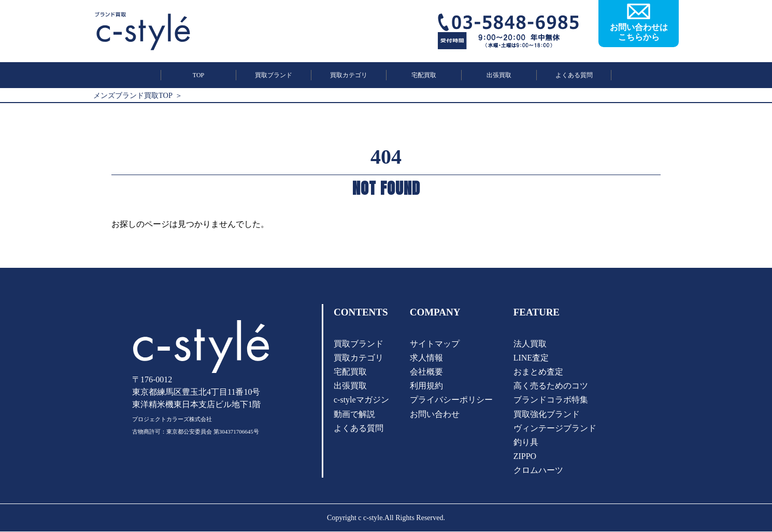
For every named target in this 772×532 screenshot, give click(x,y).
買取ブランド (274, 75)
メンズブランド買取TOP (133, 95)
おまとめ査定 (538, 372)
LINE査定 (531, 358)
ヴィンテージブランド (555, 428)
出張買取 (499, 75)
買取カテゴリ (349, 75)
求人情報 (426, 358)
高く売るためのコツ (551, 386)
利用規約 (426, 386)
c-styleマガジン (361, 400)
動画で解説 (354, 414)
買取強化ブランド (547, 414)
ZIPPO (525, 456)
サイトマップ (435, 344)
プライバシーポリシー (451, 400)
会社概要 (426, 372)
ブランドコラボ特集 (551, 400)
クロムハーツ (538, 471)
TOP (198, 75)
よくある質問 (574, 75)
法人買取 (530, 344)
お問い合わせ (435, 414)
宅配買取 (424, 75)
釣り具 (526, 442)
